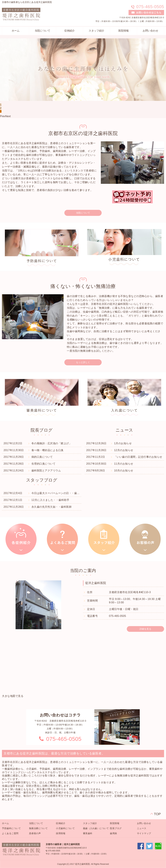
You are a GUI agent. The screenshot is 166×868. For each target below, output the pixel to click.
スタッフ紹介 (96, 31)
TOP (157, 814)
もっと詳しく (83, 362)
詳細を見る (145, 629)
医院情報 (124, 31)
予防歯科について (11, 828)
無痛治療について (38, 828)
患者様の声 (35, 833)
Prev (3, 116)
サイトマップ (144, 833)
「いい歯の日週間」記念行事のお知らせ (138, 457)
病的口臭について (42, 457)
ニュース (142, 828)
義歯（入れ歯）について (96, 828)
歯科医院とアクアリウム (46, 471)
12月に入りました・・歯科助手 (50, 500)
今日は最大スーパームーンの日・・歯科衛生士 (60, 493)
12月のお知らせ (124, 450)
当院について (42, 31)
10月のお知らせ (124, 471)
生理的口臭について (44, 464)
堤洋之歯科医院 (96, 583)
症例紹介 (70, 31)
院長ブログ (116, 828)
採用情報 (61, 833)
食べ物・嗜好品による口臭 (47, 450)
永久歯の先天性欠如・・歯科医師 (52, 507)
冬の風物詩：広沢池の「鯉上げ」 (52, 443)
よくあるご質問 (10, 833)
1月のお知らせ (123, 443)
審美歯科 (88, 833)
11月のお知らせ (124, 464)
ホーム (16, 31)
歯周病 (113, 833)
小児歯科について (65, 828)
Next (8, 116)
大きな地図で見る (13, 696)
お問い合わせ (150, 31)
